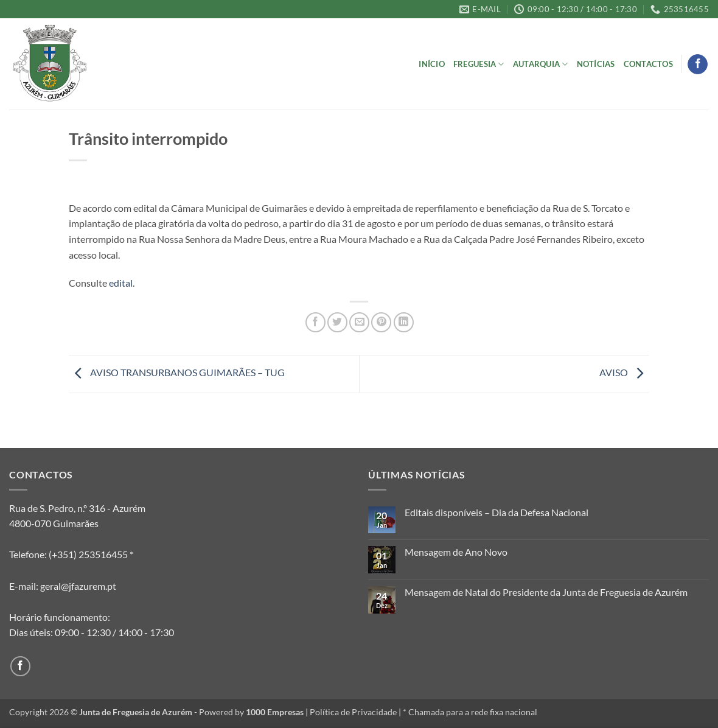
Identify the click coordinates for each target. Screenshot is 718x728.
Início (432, 64)
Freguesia (479, 64)
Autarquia (541, 64)
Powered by (251, 712)
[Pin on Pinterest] (381, 322)
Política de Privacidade (353, 712)
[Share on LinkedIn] (404, 322)
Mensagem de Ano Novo (456, 552)
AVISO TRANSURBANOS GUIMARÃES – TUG (177, 372)
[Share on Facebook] (315, 322)
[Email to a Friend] (359, 322)
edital (121, 283)
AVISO (624, 372)
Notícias (596, 64)
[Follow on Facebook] (698, 65)
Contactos (648, 64)
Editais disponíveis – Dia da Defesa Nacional (497, 512)
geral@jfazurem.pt (78, 586)
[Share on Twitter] (337, 322)
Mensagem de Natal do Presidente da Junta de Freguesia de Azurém (546, 592)
